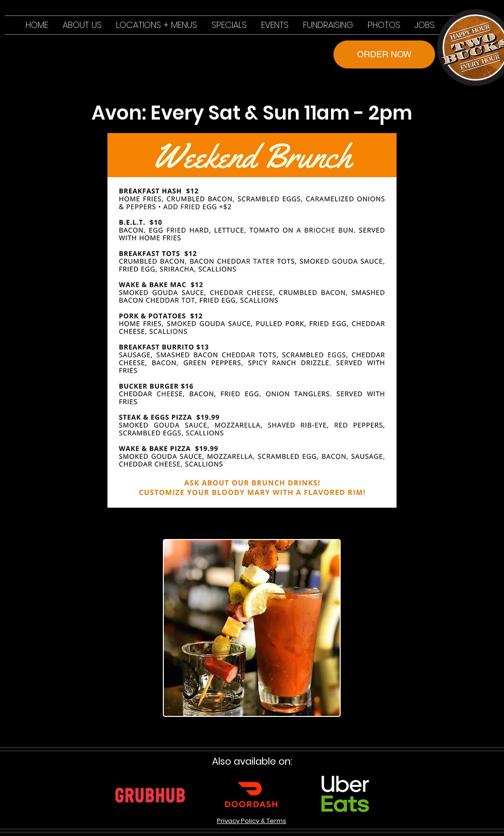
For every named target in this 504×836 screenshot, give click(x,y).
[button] (157, 25)
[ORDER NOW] (384, 54)
